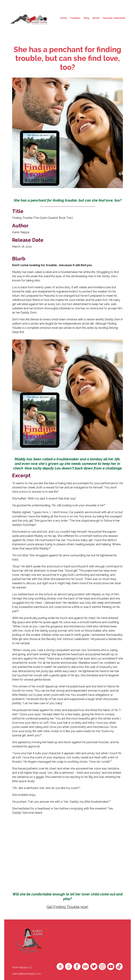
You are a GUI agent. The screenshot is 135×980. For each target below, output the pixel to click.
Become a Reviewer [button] (114, 18)
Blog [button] (86, 18)
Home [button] (64, 18)
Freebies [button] (75, 18)
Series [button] (96, 18)
